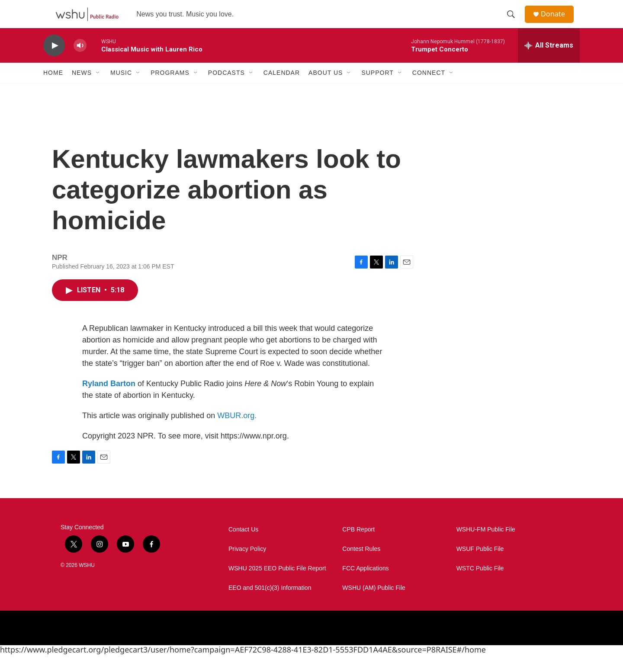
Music (121, 90)
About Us (326, 90)
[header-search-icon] (514, 23)
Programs (170, 90)
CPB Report (358, 547)
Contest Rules (361, 566)
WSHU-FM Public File (486, 547)
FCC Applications (365, 586)
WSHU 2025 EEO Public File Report (277, 586)
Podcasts (226, 90)
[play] (54, 63)
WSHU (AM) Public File (374, 605)
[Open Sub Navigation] (98, 90)
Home (53, 90)
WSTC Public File (480, 586)
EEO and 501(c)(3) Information (270, 605)
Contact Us (243, 547)
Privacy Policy (247, 566)
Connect (429, 90)
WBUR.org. (237, 433)
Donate (558, 23)
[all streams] (549, 63)
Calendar (282, 90)
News (82, 90)
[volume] (80, 63)
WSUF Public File (480, 566)
